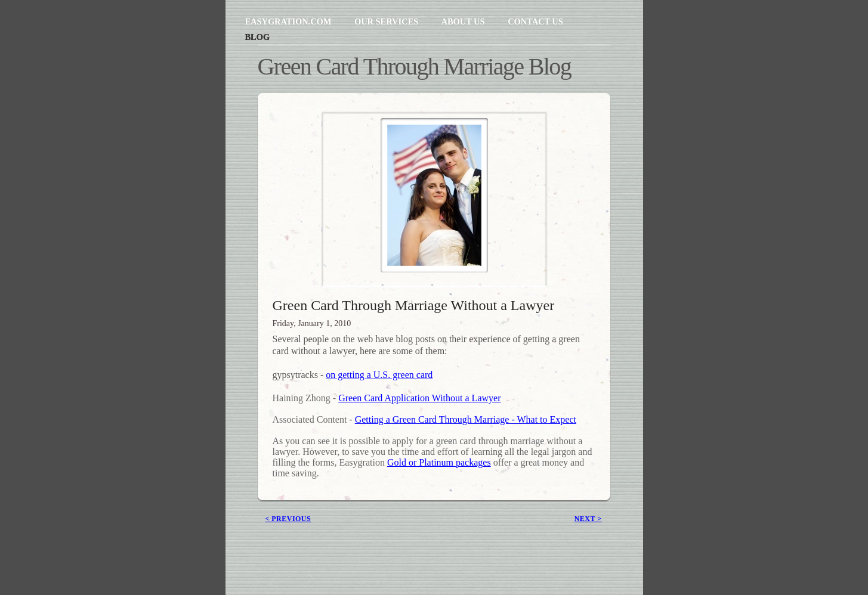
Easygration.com (289, 21)
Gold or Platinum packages (439, 462)
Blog (258, 37)
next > (588, 519)
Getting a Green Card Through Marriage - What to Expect (466, 419)
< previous (288, 519)
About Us (464, 21)
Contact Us (535, 21)
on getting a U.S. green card (379, 375)
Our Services (387, 21)
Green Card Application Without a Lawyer (419, 398)
